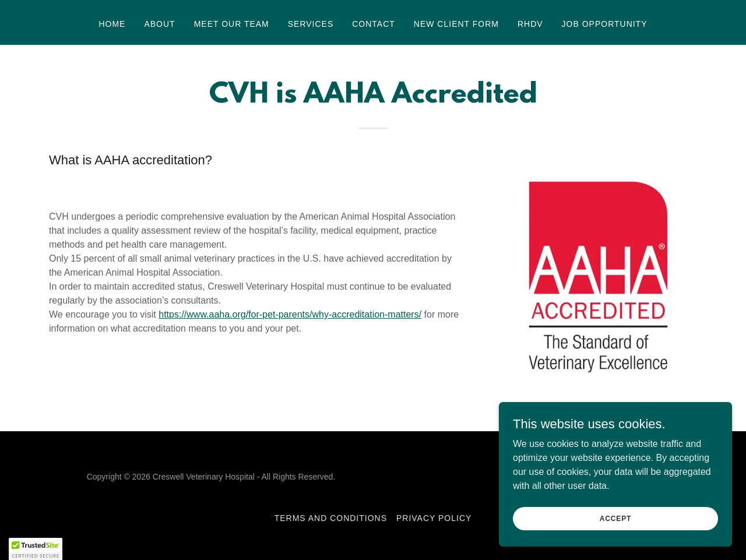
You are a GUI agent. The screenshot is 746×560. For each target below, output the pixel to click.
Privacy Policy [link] (434, 518)
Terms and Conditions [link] (331, 518)
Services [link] (311, 24)
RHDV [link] (530, 24)
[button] (36, 549)
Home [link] (112, 24)
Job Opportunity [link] (605, 24)
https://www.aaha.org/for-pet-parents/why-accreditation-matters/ (290, 314)
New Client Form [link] (456, 24)
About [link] (159, 24)
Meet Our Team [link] (232, 24)
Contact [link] (374, 24)
